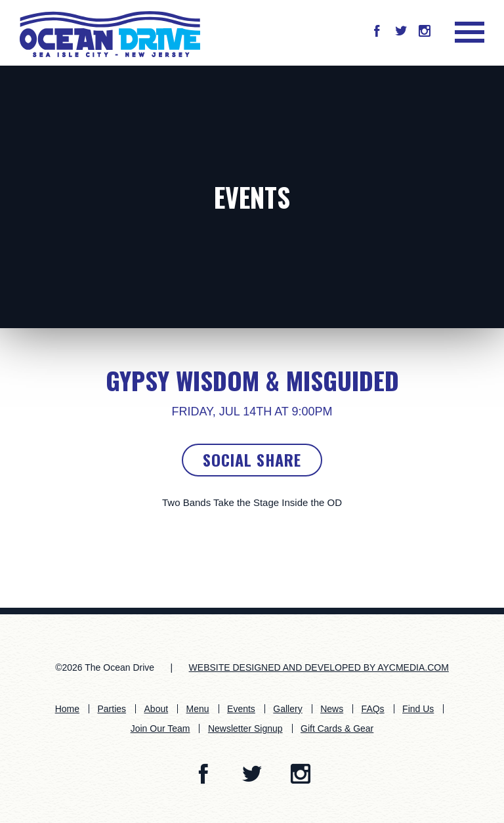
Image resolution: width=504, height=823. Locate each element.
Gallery (287, 709)
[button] (377, 32)
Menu (198, 709)
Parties (112, 709)
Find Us (418, 709)
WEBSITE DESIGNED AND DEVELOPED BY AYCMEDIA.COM (319, 667)
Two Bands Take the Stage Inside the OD (252, 502)
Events (252, 197)
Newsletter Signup (245, 728)
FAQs (373, 709)
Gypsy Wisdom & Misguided (252, 380)
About (157, 709)
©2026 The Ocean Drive (105, 667)
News (332, 709)
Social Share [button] (252, 459)
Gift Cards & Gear (337, 728)
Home (67, 709)
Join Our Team (160, 728)
